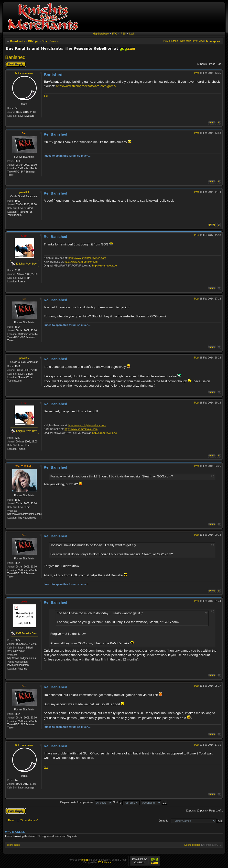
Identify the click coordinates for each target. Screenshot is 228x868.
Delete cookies (192, 845)
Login (132, 34)
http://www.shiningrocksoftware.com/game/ (86, 86)
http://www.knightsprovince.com (87, 258)
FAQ (115, 34)
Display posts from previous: (86, 802)
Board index (18, 41)
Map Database (101, 34)
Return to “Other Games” (23, 820)
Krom (24, 236)
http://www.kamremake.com (81, 262)
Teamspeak (213, 41)
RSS (123, 34)
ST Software (104, 862)
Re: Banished (55, 134)
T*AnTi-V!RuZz (24, 467)
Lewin (24, 602)
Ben (24, 133)
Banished (15, 57)
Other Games (50, 41)
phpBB (85, 860)
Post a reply (16, 64)
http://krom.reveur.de (104, 266)
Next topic (186, 41)
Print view (198, 41)
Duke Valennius (24, 74)
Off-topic (33, 41)
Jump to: (164, 821)
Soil (46, 96)
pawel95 (24, 192)
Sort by (126, 802)
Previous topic (171, 41)
